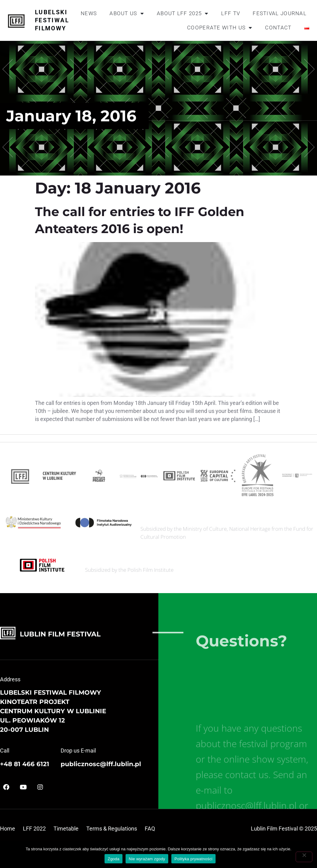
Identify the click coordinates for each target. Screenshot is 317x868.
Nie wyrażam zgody (147, 859)
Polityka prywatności (193, 859)
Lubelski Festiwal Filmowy (52, 20)
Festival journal (280, 13)
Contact (278, 28)
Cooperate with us (220, 28)
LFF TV (231, 13)
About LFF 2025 (183, 13)
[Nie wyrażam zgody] (304, 857)
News (89, 13)
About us (127, 13)
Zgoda (114, 859)
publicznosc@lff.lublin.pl (101, 764)
